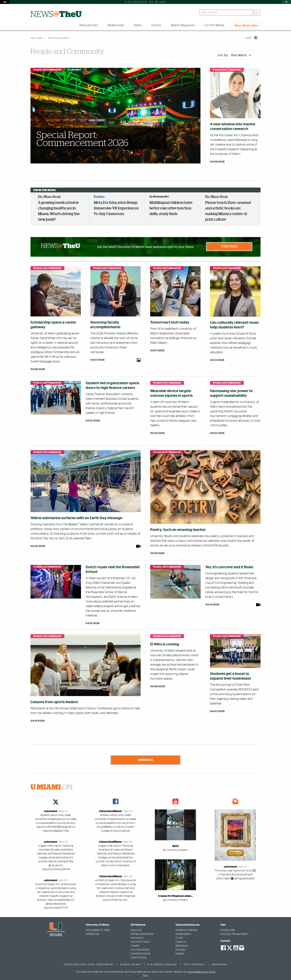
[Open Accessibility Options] (5, 2)
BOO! (176, 845)
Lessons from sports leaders (54, 702)
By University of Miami (176, 849)
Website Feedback (219, 963)
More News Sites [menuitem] (246, 26)
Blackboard (182, 945)
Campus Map (228, 929)
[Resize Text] (249, 38)
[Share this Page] (253, 40)
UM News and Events (142, 933)
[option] (61, 210)
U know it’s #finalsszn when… (175, 895)
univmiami (51, 810)
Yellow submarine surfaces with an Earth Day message (76, 518)
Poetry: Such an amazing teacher (178, 530)
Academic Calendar (186, 929)
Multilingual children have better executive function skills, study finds (171, 208)
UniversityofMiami (110, 810)
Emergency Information (130, 963)
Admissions (137, 937)
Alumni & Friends (140, 941)
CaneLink (181, 941)
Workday (180, 949)
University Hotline (140, 953)
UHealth (135, 945)
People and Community (47, 70)
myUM (179, 937)
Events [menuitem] (156, 25)
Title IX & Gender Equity (194, 963)
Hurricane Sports (140, 949)
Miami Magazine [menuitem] (183, 25)
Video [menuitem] (138, 25)
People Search (183, 933)
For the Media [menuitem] (214, 25)
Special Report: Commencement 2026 (82, 139)
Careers (180, 953)
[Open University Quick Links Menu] (286, 2)
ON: (52, 786)
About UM (136, 929)
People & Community (59, 38)
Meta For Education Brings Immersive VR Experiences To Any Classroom (116, 208)
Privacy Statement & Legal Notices (162, 963)
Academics (74, 70)
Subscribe (229, 247)
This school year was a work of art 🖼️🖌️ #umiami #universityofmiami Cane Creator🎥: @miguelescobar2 (235, 874)
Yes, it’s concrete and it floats (229, 567)
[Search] (257, 12)
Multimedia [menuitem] (116, 25)
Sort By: (234, 55)
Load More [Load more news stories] (145, 760)
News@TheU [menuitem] (89, 25)
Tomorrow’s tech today (170, 322)
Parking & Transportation (234, 933)
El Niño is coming (165, 644)
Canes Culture (138, 957)
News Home (36, 38)
